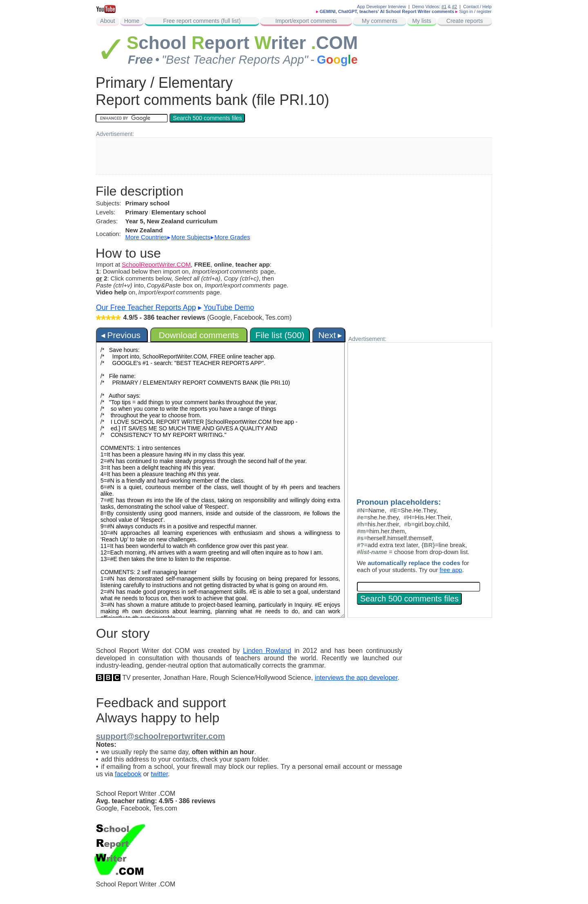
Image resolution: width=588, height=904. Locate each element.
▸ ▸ (188, 237)
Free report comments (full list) (202, 21)
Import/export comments (306, 21)
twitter (159, 774)
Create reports (464, 21)
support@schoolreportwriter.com (160, 736)
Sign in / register (476, 11)
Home (132, 21)
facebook (128, 774)
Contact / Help (477, 7)
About (108, 21)
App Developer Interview (381, 7)
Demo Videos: (429, 7)
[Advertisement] (294, 156)
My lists (422, 21)
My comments (380, 21)
